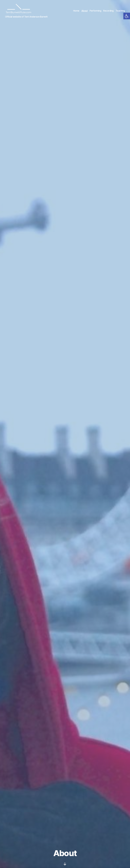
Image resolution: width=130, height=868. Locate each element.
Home (76, 11)
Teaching (120, 11)
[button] (127, 16)
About (85, 11)
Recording (108, 11)
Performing (95, 11)
